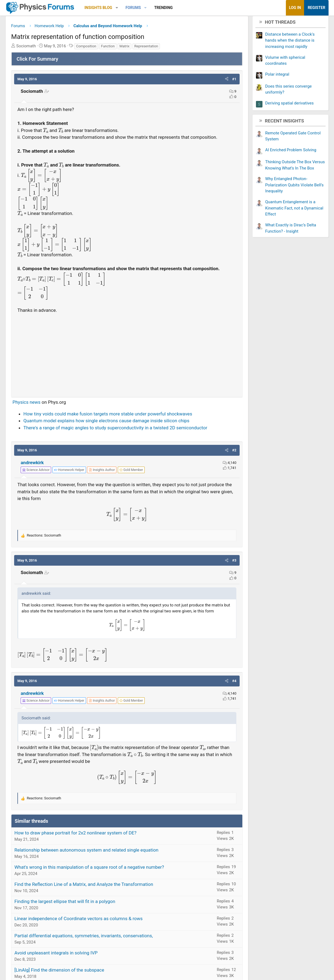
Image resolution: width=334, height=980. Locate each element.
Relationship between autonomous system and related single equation (86, 852)
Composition (86, 48)
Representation (146, 48)
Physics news (27, 404)
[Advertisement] (127, 355)
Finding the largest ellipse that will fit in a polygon (65, 903)
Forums (133, 8)
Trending (163, 8)
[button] (117, 8)
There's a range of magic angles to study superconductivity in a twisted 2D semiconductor (115, 430)
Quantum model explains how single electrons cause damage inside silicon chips (106, 423)
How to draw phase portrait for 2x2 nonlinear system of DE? (75, 835)
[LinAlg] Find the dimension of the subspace (59, 972)
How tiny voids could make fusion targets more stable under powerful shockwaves (108, 416)
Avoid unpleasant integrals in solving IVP (56, 955)
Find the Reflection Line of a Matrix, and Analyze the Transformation (84, 886)
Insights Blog (98, 8)
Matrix (124, 48)
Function (108, 48)
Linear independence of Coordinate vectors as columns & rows (78, 920)
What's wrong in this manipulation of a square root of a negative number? (89, 869)
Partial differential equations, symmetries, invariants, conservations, (84, 938)
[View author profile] (102, 472)
